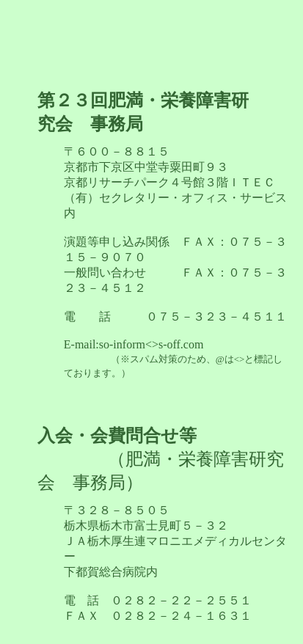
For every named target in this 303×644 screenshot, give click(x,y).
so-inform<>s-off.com (174, 358)
